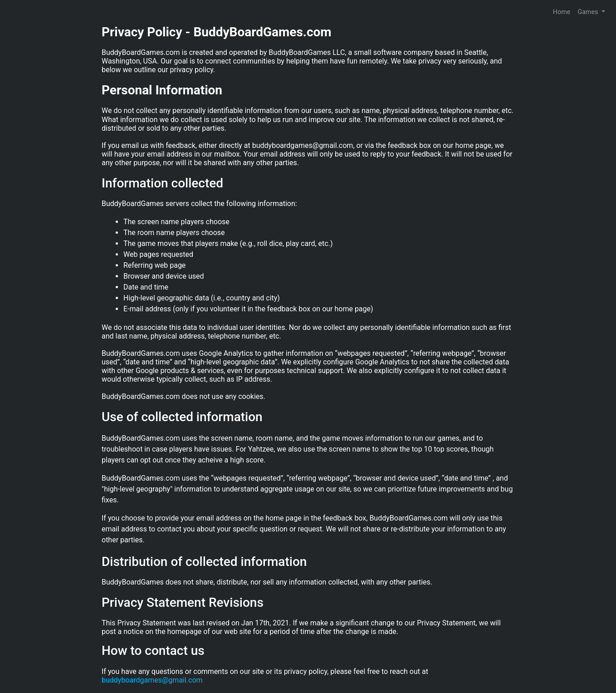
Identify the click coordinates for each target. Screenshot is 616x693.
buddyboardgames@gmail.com (152, 680)
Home (562, 12)
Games (589, 12)
